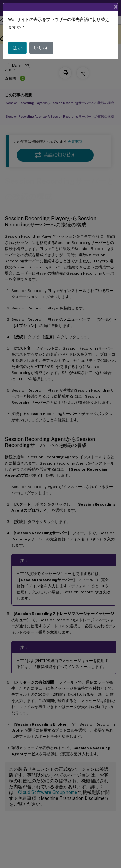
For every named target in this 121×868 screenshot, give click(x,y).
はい (17, 48)
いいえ (41, 48)
